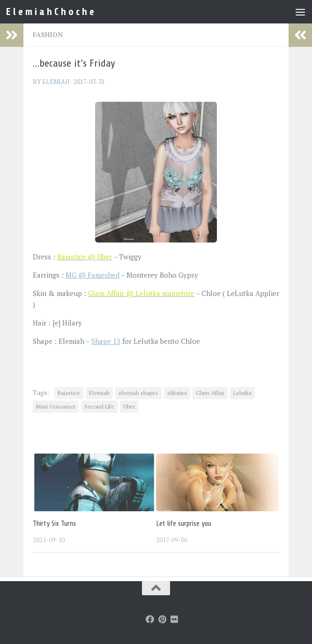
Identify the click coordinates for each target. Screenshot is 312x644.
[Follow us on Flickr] (174, 619)
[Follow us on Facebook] (150, 619)
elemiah (56, 82)
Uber (129, 406)
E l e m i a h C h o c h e (50, 12)
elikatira (177, 393)
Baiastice (69, 393)
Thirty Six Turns (54, 524)
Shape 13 (106, 341)
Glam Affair (210, 393)
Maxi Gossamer (56, 406)
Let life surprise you (184, 524)
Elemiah (99, 393)
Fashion (48, 34)
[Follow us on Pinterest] (162, 619)
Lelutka (242, 393)
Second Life (99, 406)
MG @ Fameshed (93, 275)
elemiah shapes (138, 393)
